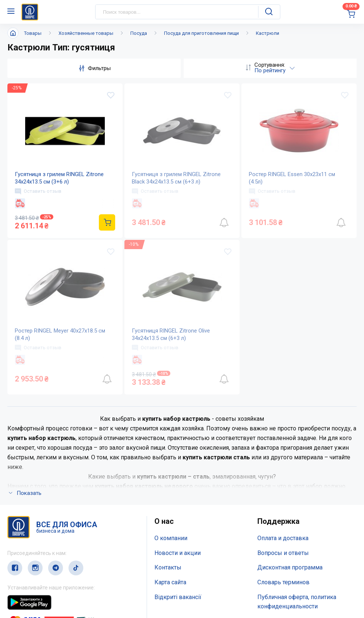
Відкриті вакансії (178, 597)
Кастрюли (268, 33)
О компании (171, 538)
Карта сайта (170, 582)
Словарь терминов (283, 582)
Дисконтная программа (290, 567)
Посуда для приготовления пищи (201, 33)
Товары (33, 33)
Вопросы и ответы (283, 553)
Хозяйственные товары (86, 33)
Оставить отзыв (38, 191)
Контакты (168, 567)
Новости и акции (178, 553)
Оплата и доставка (283, 538)
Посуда (139, 33)
